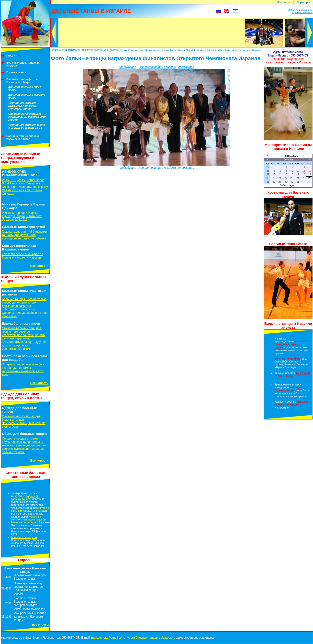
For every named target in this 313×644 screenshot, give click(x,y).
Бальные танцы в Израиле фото (27, 96)
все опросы (41, 625)
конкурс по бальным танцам (30, 509)
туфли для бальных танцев (25, 497)
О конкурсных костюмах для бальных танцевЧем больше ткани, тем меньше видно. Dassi (24, 421)
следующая (186, 67)
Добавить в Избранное (300, 10)
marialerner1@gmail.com (288, 59)
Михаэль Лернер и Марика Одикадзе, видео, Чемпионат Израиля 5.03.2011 (22, 216)
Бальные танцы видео (25, 522)
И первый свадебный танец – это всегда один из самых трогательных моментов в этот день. (25, 370)
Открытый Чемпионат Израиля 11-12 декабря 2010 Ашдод (27, 117)
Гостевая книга (16, 72)
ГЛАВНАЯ (13, 56)
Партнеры (303, 2)
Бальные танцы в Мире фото (25, 88)
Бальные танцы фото (24, 537)
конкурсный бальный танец (292, 374)
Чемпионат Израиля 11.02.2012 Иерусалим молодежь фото (23, 106)
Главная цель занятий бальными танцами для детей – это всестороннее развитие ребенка (24, 235)
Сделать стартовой (302, 12)
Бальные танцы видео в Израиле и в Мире (23, 137)
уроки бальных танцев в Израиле (288, 62)
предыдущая (127, 67)
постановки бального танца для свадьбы (28, 518)
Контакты (284, 2)
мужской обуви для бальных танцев (290, 344)
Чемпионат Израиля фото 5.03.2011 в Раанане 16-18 (27, 126)
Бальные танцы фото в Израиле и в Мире (22, 81)
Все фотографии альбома (157, 67)
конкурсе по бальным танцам (291, 403)
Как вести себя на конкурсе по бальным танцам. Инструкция (22, 256)
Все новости (39, 266)
